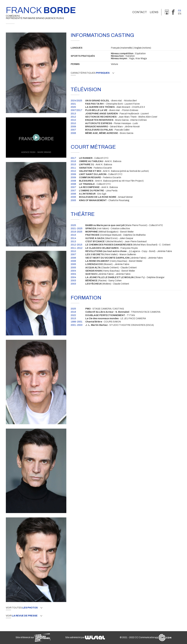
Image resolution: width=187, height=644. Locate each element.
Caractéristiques (92, 73)
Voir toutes (24, 608)
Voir (24, 616)
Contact (140, 12)
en (180, 14)
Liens (154, 12)
